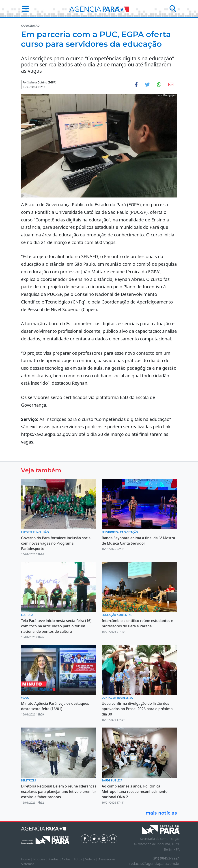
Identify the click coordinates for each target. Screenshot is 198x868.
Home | (27, 859)
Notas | (68, 859)
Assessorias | (108, 859)
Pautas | (55, 859)
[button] (24, 9)
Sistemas (28, 864)
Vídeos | (92, 859)
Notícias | (41, 859)
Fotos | (80, 859)
